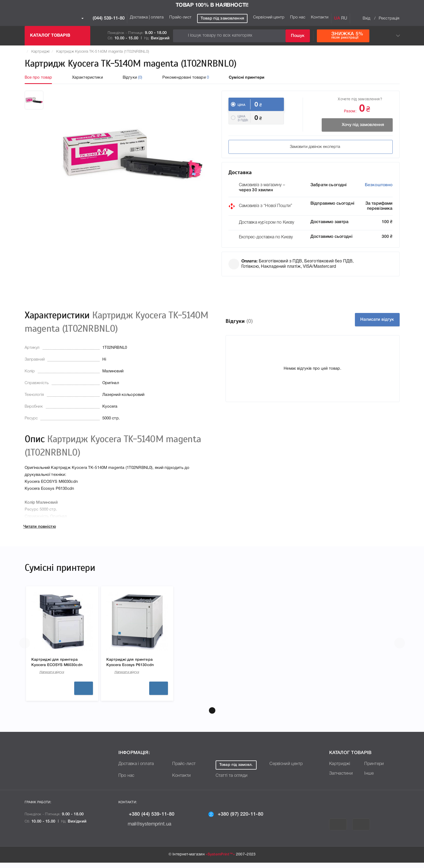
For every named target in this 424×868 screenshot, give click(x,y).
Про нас (298, 17)
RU (344, 18)
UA (337, 18)
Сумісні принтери (247, 78)
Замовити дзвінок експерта (271, 150)
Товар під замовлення (222, 18)
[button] (212, 716)
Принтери (375, 769)
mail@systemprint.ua (152, 829)
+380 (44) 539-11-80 (153, 820)
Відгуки (133, 78)
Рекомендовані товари (186, 78)
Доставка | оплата (147, 17)
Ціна (242, 105)
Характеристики (87, 78)
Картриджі (40, 52)
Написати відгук (370, 323)
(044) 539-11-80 (103, 18)
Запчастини (342, 779)
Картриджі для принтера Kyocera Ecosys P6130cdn (134, 667)
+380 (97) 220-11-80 (243, 820)
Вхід (367, 18)
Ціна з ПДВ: (243, 124)
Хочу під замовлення (350, 125)
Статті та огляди (234, 781)
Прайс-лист (180, 17)
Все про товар (38, 78)
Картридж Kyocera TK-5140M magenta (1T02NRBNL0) (103, 52)
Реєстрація (389, 18)
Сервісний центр (269, 17)
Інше (369, 779)
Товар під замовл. (240, 771)
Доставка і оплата (138, 769)
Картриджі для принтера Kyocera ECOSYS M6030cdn (59, 668)
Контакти (320, 17)
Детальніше (84, 694)
